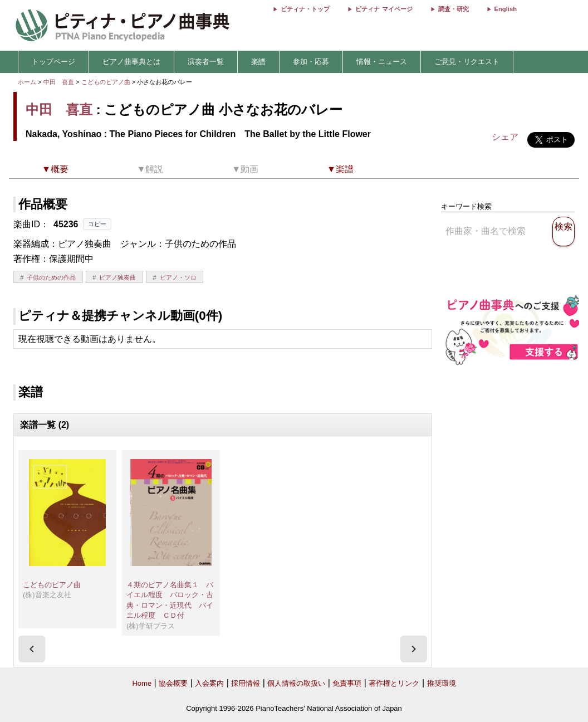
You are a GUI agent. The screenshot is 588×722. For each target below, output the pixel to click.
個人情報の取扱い (296, 683)
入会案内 (209, 683)
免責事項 (347, 683)
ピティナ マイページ (384, 9)
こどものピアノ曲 (107, 82)
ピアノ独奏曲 (117, 277)
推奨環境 (442, 683)
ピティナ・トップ (305, 9)
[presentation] (32, 649)
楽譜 (258, 62)
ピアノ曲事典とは (131, 62)
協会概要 (173, 683)
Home (142, 683)
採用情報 (246, 683)
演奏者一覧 (206, 62)
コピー (97, 224)
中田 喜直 (59, 82)
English (506, 9)
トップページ (53, 62)
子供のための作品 (51, 277)
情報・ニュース (382, 62)
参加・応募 (311, 62)
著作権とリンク (394, 683)
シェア (505, 137)
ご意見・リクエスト (467, 62)
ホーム (27, 82)
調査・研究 (454, 9)
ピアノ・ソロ (178, 277)
